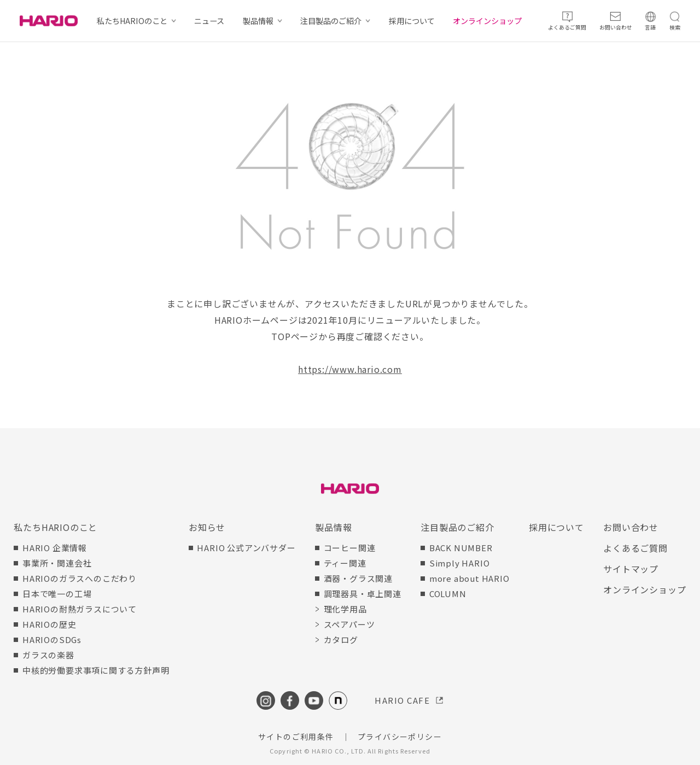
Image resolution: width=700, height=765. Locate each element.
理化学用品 (345, 609)
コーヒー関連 (350, 548)
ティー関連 (345, 563)
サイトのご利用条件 (296, 737)
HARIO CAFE (402, 700)
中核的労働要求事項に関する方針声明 (96, 670)
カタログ (341, 640)
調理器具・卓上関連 (363, 594)
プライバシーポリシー (400, 737)
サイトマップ (631, 569)
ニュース (209, 21)
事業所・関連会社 (57, 563)
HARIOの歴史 (49, 624)
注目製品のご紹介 (331, 21)
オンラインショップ (487, 21)
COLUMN (448, 594)
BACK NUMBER (461, 548)
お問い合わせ (631, 527)
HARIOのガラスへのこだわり (80, 578)
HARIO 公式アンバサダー (246, 548)
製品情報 (258, 21)
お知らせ (207, 527)
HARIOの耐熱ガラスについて (80, 609)
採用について (412, 21)
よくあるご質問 (635, 548)
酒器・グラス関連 (358, 578)
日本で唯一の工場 (57, 594)
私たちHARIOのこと (132, 21)
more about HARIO (469, 578)
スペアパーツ (349, 624)
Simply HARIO (460, 563)
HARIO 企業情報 (55, 548)
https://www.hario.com (350, 369)
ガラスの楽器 (48, 655)
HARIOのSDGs (52, 640)
